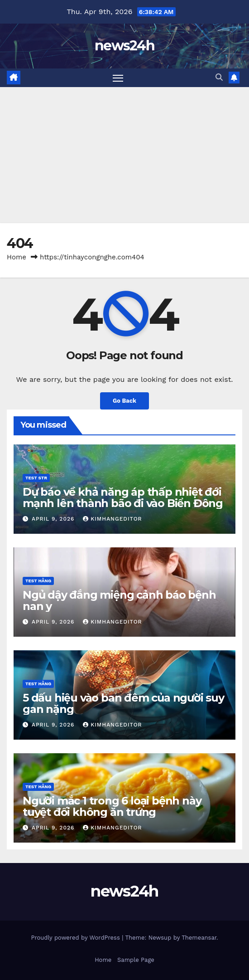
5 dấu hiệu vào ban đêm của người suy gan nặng (123, 703)
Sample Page (136, 960)
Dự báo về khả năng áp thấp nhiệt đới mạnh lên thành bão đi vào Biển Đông (123, 497)
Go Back (124, 401)
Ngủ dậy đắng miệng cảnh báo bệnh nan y (119, 600)
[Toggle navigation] (118, 78)
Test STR (36, 478)
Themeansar (199, 938)
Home (17, 257)
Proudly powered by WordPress (76, 938)
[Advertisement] (124, 155)
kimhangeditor (112, 519)
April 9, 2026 (54, 519)
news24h (124, 46)
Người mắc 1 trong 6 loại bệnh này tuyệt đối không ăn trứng (112, 806)
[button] (219, 77)
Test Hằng (38, 581)
